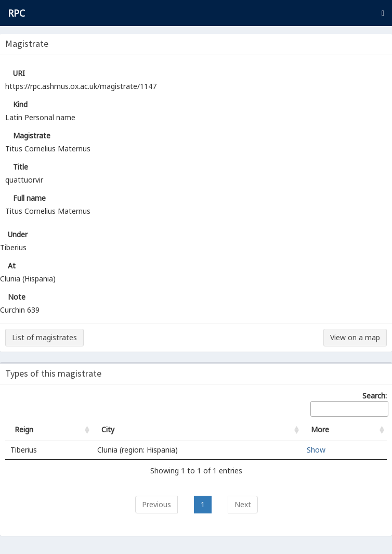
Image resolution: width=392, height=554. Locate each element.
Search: (349, 404)
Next (243, 504)
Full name (29, 198)
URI (19, 73)
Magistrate (32, 136)
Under (18, 234)
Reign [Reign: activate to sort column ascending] (24, 429)
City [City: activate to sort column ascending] (108, 429)
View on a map (355, 337)
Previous (156, 504)
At (12, 266)
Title (21, 167)
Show (316, 450)
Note (17, 297)
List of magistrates (44, 337)
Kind (20, 104)
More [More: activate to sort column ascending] (320, 429)
